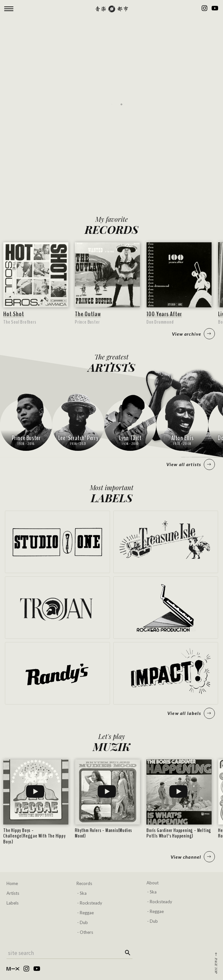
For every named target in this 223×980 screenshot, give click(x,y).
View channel (193, 857)
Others (86, 932)
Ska (83, 893)
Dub (84, 922)
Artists (13, 893)
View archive (193, 334)
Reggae (87, 913)
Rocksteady (91, 903)
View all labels (191, 713)
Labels (13, 903)
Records (84, 883)
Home (12, 883)
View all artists (191, 464)
